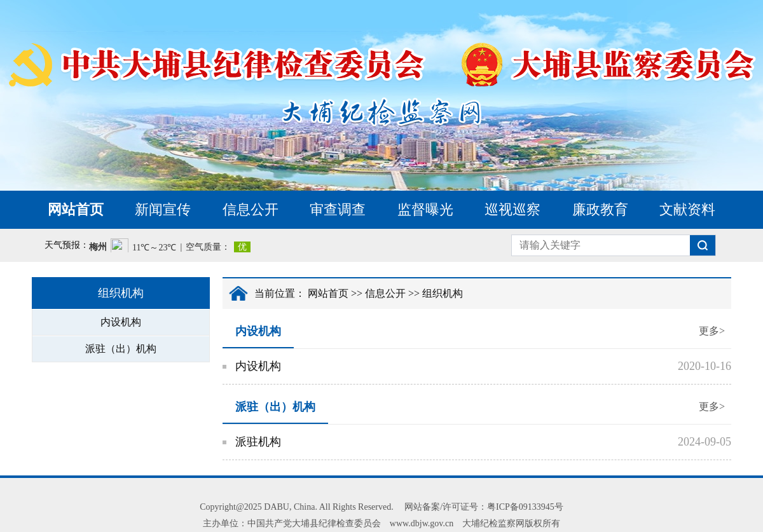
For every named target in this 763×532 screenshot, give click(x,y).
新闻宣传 (163, 209)
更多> (712, 331)
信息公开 (251, 209)
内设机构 (121, 322)
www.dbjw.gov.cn (422, 523)
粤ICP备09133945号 (525, 507)
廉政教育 (600, 209)
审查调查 (338, 209)
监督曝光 (425, 209)
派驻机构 (258, 442)
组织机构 (443, 293)
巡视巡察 (512, 209)
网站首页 (76, 209)
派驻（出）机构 (121, 349)
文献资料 (687, 209)
